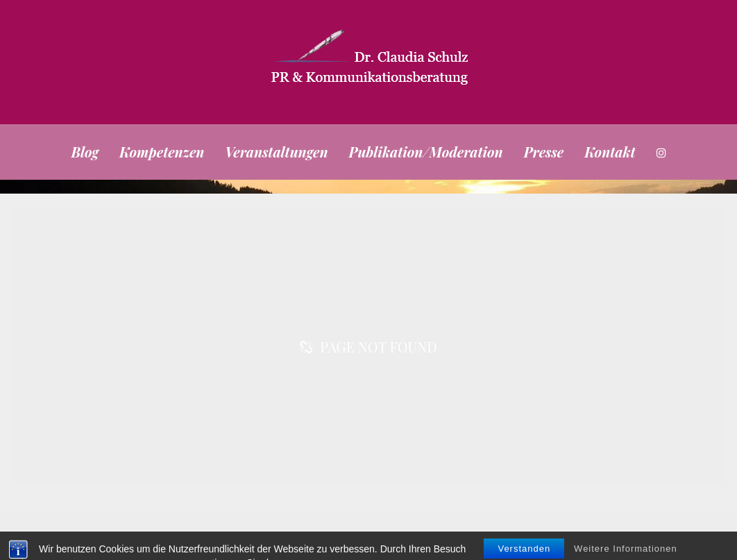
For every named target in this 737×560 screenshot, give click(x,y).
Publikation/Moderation (426, 152)
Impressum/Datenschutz (625, 537)
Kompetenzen (162, 152)
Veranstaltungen (276, 152)
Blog (85, 152)
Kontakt (610, 152)
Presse (544, 152)
